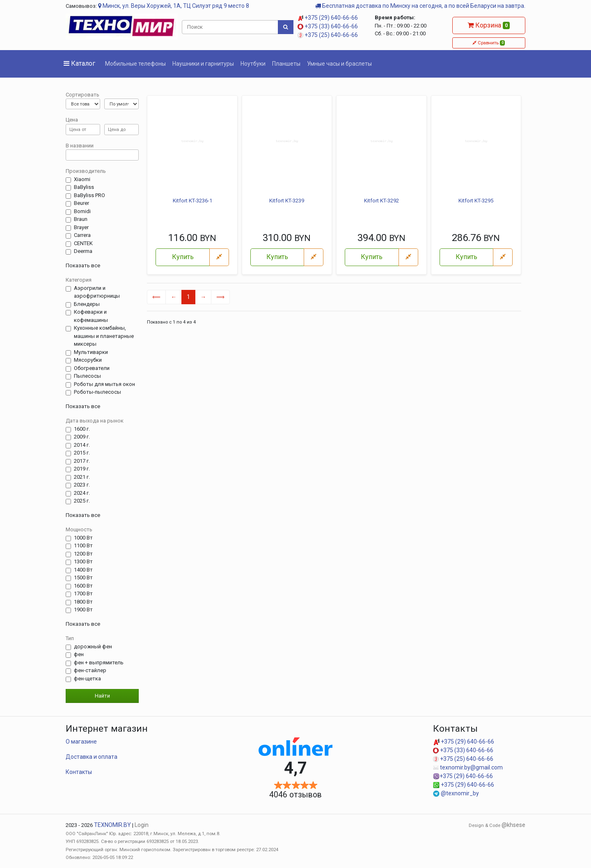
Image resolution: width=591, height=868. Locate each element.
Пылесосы (87, 376)
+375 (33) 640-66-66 (328, 26)
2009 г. (82, 437)
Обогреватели (92, 368)
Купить (183, 257)
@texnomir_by (456, 793)
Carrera (82, 235)
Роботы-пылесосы (97, 392)
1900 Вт (83, 610)
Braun (81, 219)
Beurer (81, 203)
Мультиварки (91, 352)
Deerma (83, 251)
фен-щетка (87, 679)
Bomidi (82, 211)
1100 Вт (83, 546)
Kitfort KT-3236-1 (192, 201)
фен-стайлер (90, 671)
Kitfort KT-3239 (287, 201)
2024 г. (82, 493)
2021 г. (82, 477)
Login (142, 825)
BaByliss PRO (89, 195)
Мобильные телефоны (135, 64)
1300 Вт (83, 562)
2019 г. (82, 469)
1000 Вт (83, 538)
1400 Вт (83, 570)
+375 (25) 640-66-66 (328, 35)
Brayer (81, 227)
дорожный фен (93, 647)
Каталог (79, 63)
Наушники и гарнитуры (203, 64)
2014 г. (82, 445)
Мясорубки (88, 360)
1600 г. (82, 429)
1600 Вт (83, 586)
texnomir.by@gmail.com (468, 767)
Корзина (489, 25)
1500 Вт (83, 578)
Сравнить (489, 43)
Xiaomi (82, 179)
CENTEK (83, 243)
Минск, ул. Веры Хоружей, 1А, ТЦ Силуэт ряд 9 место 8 (174, 6)
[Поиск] (230, 27)
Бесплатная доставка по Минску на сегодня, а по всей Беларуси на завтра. (420, 6)
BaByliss (84, 187)
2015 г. (82, 453)
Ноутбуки (253, 64)
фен (79, 654)
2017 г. (82, 461)
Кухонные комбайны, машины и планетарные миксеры (104, 336)
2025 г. (82, 501)
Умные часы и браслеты (339, 64)
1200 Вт (83, 554)
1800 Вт (83, 602)
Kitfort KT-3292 (381, 201)
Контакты (79, 772)
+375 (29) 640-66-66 (328, 18)
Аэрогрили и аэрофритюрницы (97, 292)
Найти (102, 696)
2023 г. (82, 485)
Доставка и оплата (92, 757)
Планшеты (286, 64)
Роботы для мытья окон (104, 384)
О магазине (81, 742)
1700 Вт (83, 594)
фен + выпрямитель (99, 663)
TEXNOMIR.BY (112, 825)
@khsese (513, 825)
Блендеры (87, 304)
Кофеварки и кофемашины (91, 316)
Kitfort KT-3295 (476, 201)
